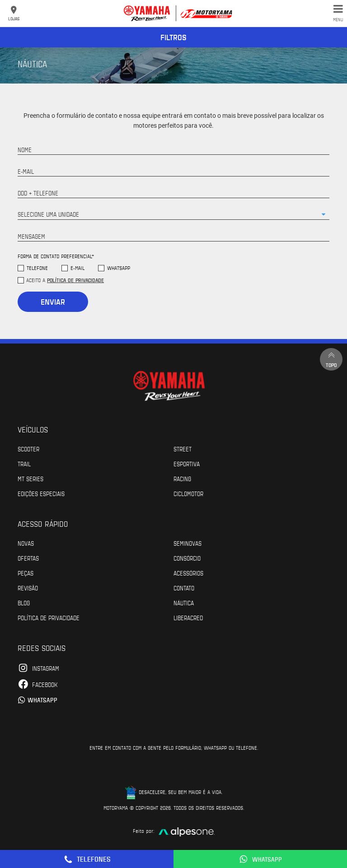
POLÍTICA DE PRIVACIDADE (49, 617)
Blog (24, 603)
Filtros (173, 37)
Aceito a (65, 280)
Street (183, 449)
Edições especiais (41, 493)
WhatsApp (119, 268)
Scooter (28, 449)
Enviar (53, 302)
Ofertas (28, 558)
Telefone (37, 268)
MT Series (30, 478)
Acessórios (188, 573)
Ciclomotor (188, 493)
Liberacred (188, 617)
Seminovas (188, 543)
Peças (26, 573)
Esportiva (187, 464)
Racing (182, 478)
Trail (24, 464)
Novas (26, 543)
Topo (331, 359)
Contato (184, 588)
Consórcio (187, 558)
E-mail (77, 268)
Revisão (28, 588)
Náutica (184, 603)
